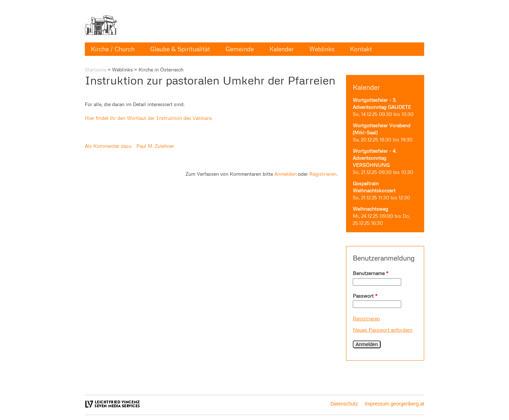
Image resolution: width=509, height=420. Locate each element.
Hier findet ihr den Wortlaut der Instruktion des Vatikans (148, 118)
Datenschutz (344, 404)
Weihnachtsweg (370, 209)
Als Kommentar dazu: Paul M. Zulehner (130, 146)
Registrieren (366, 318)
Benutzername (371, 273)
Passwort (365, 296)
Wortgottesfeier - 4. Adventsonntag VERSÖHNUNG (375, 158)
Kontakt (361, 49)
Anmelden (285, 174)
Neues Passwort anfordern (383, 330)
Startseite (96, 69)
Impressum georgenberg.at (394, 404)
